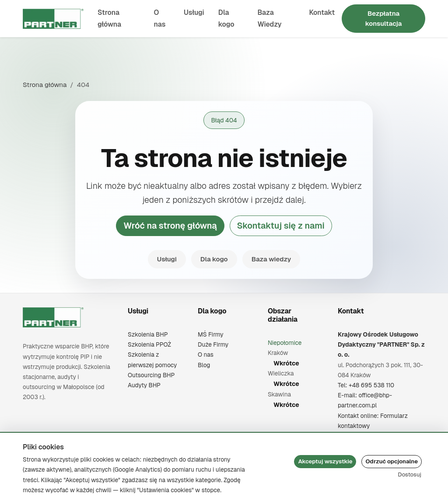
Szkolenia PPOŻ (149, 344)
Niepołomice (285, 343)
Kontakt (322, 12)
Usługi (194, 12)
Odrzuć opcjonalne (392, 461)
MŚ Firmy (211, 334)
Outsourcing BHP (151, 375)
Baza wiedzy (271, 259)
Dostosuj (409, 474)
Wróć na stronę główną (170, 226)
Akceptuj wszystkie (325, 461)
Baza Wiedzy (269, 18)
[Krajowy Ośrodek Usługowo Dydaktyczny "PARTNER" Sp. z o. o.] (53, 317)
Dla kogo (226, 18)
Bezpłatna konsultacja (384, 18)
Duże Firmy (213, 344)
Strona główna (109, 18)
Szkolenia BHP (148, 334)
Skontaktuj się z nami (281, 226)
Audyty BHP (144, 385)
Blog (204, 365)
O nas (160, 18)
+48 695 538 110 (371, 385)
